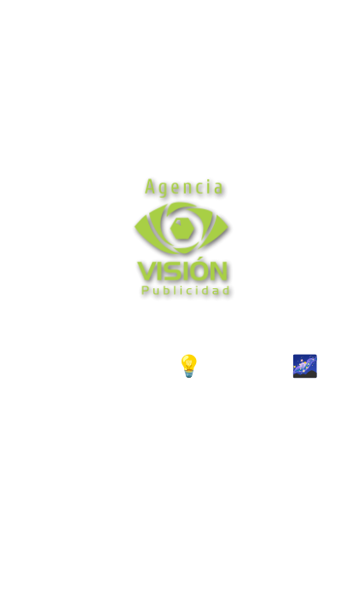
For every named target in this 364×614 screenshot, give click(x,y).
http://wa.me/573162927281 (182, 457)
